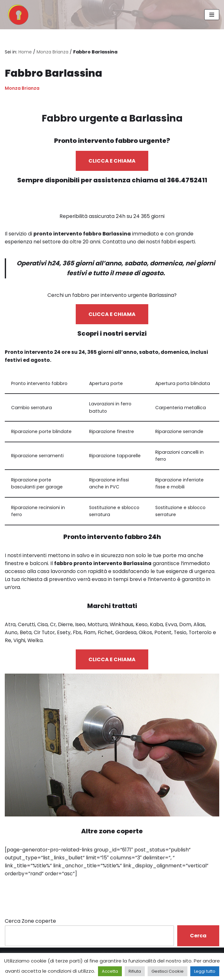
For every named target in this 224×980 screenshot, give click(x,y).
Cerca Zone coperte (30, 927)
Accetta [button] (110, 971)
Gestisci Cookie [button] (168, 971)
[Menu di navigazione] (212, 15)
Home (25, 52)
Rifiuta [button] (135, 971)
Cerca (198, 941)
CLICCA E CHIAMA (112, 161)
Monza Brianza (52, 52)
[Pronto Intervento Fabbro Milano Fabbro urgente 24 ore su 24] (17, 15)
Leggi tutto (205, 971)
